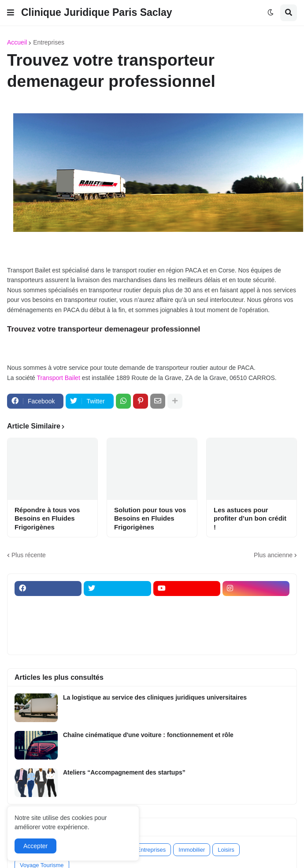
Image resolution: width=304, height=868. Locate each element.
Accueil (17, 42)
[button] (11, 13)
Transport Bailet (58, 378)
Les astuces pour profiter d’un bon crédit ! (250, 518)
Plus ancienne (273, 555)
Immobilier (192, 850)
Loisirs (226, 850)
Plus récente (29, 555)
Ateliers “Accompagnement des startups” (124, 772)
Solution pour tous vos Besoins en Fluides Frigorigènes (150, 518)
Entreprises (49, 42)
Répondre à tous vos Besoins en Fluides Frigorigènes (47, 518)
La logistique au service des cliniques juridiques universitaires (155, 697)
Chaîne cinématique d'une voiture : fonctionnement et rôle (148, 735)
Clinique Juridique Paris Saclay (97, 12)
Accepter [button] (35, 846)
